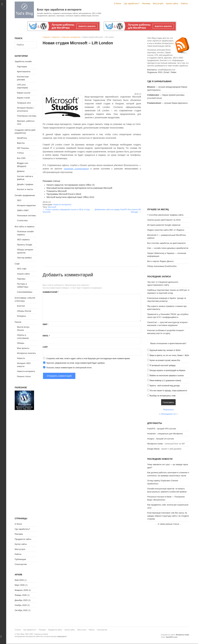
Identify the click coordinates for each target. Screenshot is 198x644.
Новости (56, 37)
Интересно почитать (26, 353)
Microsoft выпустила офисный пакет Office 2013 (70, 197)
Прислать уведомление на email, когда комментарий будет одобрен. (74, 363)
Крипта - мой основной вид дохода (165, 386)
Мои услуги (158, 3)
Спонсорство (21, 564)
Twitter (173, 72)
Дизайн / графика (25, 184)
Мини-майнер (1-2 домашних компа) (165, 381)
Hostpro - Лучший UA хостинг (161, 439)
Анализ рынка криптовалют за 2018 (164, 220)
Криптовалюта (24, 72)
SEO (19, 200)
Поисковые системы (26, 216)
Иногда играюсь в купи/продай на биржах (168, 370)
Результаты (168, 410)
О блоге (117, 3)
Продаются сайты (23, 539)
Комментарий (51, 292)
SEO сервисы (23, 240)
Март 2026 (20, 585)
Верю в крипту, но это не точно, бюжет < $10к (169, 355)
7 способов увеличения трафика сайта (165, 215)
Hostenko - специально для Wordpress (165, 434)
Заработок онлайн (23, 61)
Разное (18, 322)
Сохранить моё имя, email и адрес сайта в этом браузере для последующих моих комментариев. (88, 359)
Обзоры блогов (24, 311)
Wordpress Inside (155, 444)
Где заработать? (132, 3)
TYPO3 (20, 153)
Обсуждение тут (168, 414)
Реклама (146, 3)
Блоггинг (21, 306)
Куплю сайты (172, 3)
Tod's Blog (24, 10)
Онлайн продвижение (25, 195)
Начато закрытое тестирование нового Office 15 (71, 185)
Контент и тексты (25, 189)
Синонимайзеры (25, 292)
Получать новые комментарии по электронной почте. (67, 367)
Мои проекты (23, 348)
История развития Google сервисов (164, 225)
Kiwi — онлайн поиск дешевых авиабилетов (168, 248)
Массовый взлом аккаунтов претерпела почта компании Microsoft (79, 188)
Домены (21, 171)
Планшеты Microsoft (57, 191)
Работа (184, 3)
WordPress (22, 138)
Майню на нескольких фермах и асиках (167, 376)
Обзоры (21, 343)
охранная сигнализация (76, 169)
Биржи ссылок (24, 93)
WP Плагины (23, 148)
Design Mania (153, 449)
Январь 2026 (21, 595)
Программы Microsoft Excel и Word (64, 194)
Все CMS (21, 158)
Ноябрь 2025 (21, 605)
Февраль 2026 (21, 590)
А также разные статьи (168, 524)
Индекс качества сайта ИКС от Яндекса (166, 230)
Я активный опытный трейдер (163, 365)
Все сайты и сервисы (25, 227)
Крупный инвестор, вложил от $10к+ (165, 350)
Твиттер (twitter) (24, 258)
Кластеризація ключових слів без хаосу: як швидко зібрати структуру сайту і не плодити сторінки (168, 516)
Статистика (22, 220)
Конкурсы (21, 316)
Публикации (20, 559)
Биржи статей (23, 98)
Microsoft (52, 207)
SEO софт (22, 269)
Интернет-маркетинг (26, 205)
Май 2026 (19, 580)
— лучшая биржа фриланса (167, 103)
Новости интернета (71, 37)
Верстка (21, 143)
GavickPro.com (172, 637)
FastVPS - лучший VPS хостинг (162, 429)
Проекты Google (25, 245)
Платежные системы (27, 116)
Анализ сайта (23, 274)
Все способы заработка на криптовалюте (166, 243)
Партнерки (22, 67)
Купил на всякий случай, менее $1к (165, 360)
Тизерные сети (24, 103)
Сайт (45, 347)
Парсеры (21, 279)
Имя (45, 324)
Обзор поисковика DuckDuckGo (162, 266)
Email (46, 336)
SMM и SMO (23, 210)
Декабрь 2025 (21, 600)
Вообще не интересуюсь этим (163, 396)
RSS (160, 72)
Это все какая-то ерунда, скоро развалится (168, 391)
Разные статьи (24, 376)
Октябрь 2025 (21, 610)
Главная (46, 37)
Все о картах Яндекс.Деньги (160, 261)
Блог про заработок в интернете (59, 10)
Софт (17, 264)
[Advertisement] (92, 69)
